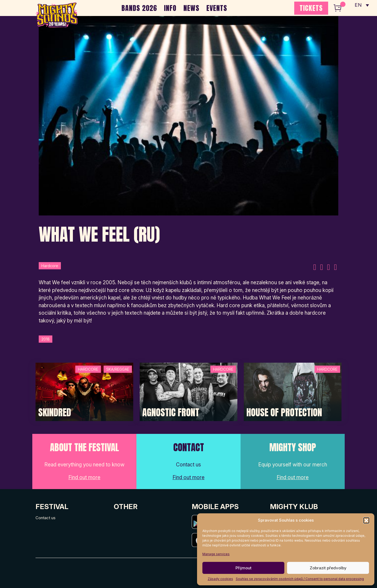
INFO (170, 8)
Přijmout (244, 568)
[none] (362, 5)
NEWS (191, 8)
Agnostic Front (171, 413)
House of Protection (284, 413)
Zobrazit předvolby (328, 568)
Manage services (216, 554)
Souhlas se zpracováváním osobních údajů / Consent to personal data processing (300, 579)
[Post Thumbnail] (84, 391)
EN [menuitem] (358, 5)
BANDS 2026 (139, 8)
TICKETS (311, 8)
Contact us (46, 518)
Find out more (84, 477)
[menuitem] (362, 5)
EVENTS (217, 8)
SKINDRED (55, 413)
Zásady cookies (220, 579)
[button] (366, 520)
